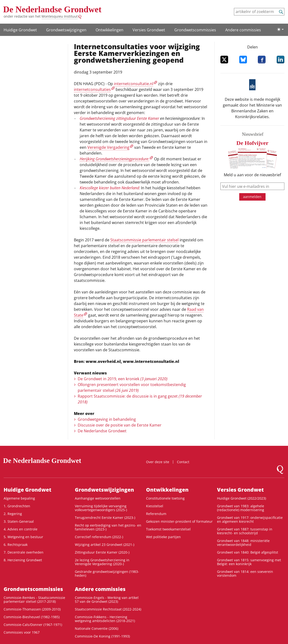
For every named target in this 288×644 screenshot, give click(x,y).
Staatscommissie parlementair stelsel (144, 240)
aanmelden (252, 197)
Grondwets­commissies (195, 30)
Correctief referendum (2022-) (99, 537)
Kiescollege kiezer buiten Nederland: (110, 188)
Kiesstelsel (155, 506)
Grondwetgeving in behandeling (107, 419)
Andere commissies (243, 30)
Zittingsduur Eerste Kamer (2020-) (102, 552)
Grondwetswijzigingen (66, 30)
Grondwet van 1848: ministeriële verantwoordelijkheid (243, 543)
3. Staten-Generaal (19, 521)
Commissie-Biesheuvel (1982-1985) (32, 617)
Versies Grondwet (149, 30)
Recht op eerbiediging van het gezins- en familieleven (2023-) (108, 527)
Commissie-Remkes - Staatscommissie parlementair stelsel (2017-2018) (34, 600)
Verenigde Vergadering (108, 147)
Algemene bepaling (19, 498)
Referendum (156, 514)
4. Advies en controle (21, 529)
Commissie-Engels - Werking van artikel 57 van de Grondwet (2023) (107, 600)
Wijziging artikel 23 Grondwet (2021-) (105, 545)
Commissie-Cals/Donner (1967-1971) (33, 625)
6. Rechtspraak (16, 545)
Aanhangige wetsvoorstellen (98, 498)
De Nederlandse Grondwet (52, 9)
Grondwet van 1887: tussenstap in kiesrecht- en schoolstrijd (245, 531)
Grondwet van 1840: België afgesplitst (248, 552)
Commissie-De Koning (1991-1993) (102, 636)
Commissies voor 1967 (22, 632)
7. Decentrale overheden (24, 552)
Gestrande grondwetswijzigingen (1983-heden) (107, 573)
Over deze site (158, 462)
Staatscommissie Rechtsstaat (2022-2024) (108, 609)
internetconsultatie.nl (134, 84)
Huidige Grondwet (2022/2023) (242, 498)
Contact (183, 462)
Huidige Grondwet (20, 30)
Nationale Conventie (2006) (97, 628)
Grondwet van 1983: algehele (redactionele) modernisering (241, 508)
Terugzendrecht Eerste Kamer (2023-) (105, 518)
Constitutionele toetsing (165, 498)
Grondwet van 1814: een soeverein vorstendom (245, 573)
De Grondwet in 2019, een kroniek (123, 379)
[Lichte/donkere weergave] (280, 29)
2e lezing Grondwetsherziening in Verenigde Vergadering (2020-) (102, 562)
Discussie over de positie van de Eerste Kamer (120, 425)
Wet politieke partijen (163, 537)
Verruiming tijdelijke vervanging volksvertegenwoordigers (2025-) (101, 508)
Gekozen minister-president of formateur (179, 521)
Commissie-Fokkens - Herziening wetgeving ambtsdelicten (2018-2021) (105, 619)
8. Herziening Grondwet (23, 560)
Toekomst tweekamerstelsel (168, 529)
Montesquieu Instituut (60, 16)
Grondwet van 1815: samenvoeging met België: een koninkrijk (249, 562)
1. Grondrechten (17, 506)
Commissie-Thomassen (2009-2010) (32, 609)
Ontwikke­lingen (109, 30)
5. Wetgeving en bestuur (23, 537)
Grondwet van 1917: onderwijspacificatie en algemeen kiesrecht (250, 519)
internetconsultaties (92, 89)
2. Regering (13, 514)
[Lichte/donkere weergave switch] (280, 29)
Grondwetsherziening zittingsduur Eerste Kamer (119, 118)
